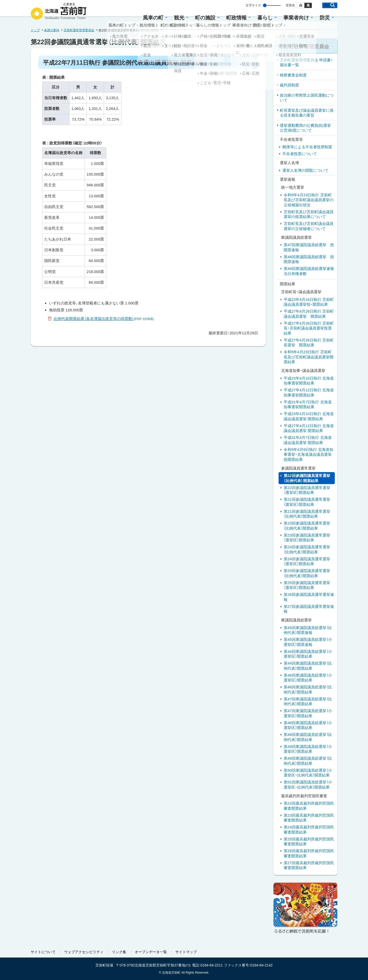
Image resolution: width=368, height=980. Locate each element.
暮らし (265, 18)
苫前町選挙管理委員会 (79, 30)
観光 (179, 18)
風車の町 (153, 18)
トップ (35, 30)
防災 (325, 18)
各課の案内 (52, 30)
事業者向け (296, 18)
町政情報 (236, 18)
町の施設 (205, 18)
